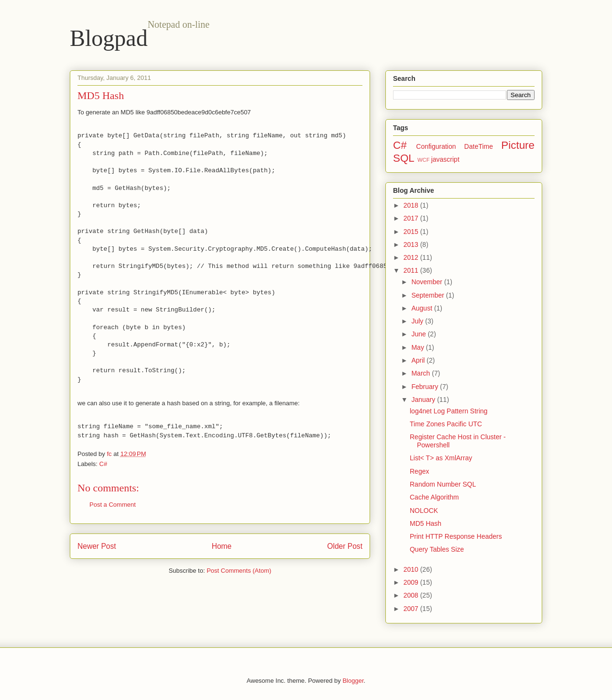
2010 (412, 569)
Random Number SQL (443, 484)
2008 (412, 595)
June (419, 334)
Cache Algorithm (434, 497)
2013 (412, 244)
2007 (412, 609)
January (424, 400)
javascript (445, 159)
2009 (412, 582)
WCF (423, 160)
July (418, 321)
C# (104, 464)
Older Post (345, 546)
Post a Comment (113, 505)
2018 (412, 205)
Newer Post (97, 546)
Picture (518, 145)
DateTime (479, 146)
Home (222, 546)
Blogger (353, 681)
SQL (404, 158)
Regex (419, 471)
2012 (412, 257)
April (419, 360)
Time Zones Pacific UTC (446, 424)
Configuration (436, 146)
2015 (412, 232)
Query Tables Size (437, 549)
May (418, 347)
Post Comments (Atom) (239, 571)
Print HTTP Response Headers (456, 536)
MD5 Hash (426, 523)
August (422, 308)
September (428, 295)
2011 (412, 270)
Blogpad (109, 38)
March (421, 373)
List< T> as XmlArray (441, 458)
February (426, 387)
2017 (412, 218)
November (427, 282)
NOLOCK (424, 511)
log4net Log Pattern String (449, 411)
